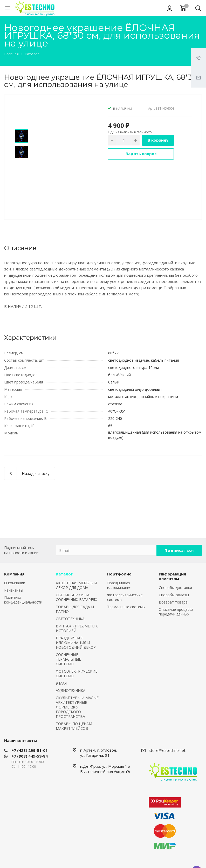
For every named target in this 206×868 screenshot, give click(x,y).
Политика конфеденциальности (23, 600)
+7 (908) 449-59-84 (30, 756)
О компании (15, 583)
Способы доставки (175, 588)
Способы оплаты (174, 595)
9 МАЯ (61, 683)
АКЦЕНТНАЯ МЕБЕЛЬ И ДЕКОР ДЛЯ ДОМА (76, 585)
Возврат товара (173, 602)
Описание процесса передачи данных (176, 612)
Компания (14, 574)
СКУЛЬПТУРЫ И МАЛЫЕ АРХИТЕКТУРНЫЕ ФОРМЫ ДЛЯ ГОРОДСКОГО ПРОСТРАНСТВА (77, 707)
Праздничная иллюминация (119, 585)
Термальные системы (126, 607)
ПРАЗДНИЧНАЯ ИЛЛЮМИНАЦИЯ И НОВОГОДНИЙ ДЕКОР (76, 643)
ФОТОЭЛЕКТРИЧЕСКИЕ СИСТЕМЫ (77, 674)
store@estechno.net (167, 750)
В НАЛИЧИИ (123, 109)
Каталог (64, 574)
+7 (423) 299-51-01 (30, 750)
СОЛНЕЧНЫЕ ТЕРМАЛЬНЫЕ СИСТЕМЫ (68, 659)
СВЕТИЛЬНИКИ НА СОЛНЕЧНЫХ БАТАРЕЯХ (76, 597)
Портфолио (119, 574)
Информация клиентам (172, 576)
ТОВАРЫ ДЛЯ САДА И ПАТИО (75, 609)
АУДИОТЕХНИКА (71, 690)
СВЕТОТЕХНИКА (70, 619)
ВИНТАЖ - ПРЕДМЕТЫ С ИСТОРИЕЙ (77, 628)
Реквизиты (14, 590)
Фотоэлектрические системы (125, 597)
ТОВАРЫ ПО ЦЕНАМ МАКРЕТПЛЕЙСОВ (74, 726)
